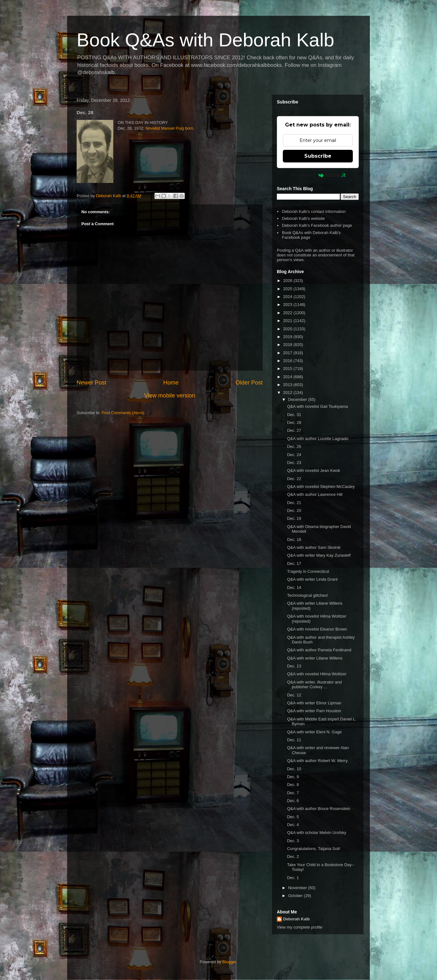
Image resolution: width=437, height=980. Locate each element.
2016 (288, 361)
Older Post (249, 383)
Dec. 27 (294, 430)
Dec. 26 (294, 446)
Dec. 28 (294, 423)
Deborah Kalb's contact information (314, 211)
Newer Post (91, 383)
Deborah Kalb (297, 919)
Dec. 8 (293, 785)
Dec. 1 (293, 878)
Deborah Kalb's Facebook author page (317, 225)
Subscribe (318, 156)
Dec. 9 (293, 777)
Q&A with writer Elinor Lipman (314, 703)
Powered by (318, 175)
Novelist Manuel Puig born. (170, 128)
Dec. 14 (294, 587)
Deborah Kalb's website (303, 218)
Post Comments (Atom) (123, 413)
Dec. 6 (293, 801)
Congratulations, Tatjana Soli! (314, 849)
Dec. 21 (294, 503)
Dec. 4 (293, 825)
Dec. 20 (294, 511)
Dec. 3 (293, 841)
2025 (288, 289)
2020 (288, 329)
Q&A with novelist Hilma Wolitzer (317, 674)
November (298, 888)
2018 (288, 345)
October (296, 896)
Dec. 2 (293, 857)
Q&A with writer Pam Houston (314, 711)
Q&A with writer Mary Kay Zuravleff (319, 555)
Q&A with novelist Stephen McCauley (321, 487)
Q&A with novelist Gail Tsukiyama (317, 406)
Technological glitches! (307, 595)
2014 (288, 377)
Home (171, 383)
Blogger (229, 962)
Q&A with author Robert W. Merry (317, 761)
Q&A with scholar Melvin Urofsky (317, 833)
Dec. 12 (294, 695)
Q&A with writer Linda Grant (312, 579)
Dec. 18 (294, 540)
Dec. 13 (294, 666)
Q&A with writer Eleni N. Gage (314, 732)
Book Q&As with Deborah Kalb (205, 40)
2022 (288, 313)
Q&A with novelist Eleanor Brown (317, 629)
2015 (288, 369)
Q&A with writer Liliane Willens (315, 658)
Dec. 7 (293, 793)
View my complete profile (300, 927)
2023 (288, 305)
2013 (288, 385)
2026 (288, 281)
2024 (288, 297)
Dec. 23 (294, 463)
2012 (288, 393)
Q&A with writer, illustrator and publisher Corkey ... (314, 685)
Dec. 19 (294, 518)
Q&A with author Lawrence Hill (315, 494)
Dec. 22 (294, 479)
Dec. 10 (294, 769)
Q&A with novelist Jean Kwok (313, 470)
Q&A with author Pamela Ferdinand (319, 650)
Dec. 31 (294, 415)
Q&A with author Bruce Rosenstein (318, 809)
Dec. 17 (294, 563)
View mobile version (169, 396)
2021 (288, 321)
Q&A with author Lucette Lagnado (318, 439)
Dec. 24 (294, 455)
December (298, 399)
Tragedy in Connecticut (308, 571)
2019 (288, 337)
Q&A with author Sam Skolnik (314, 547)
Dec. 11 (294, 740)
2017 (288, 353)
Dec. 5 (293, 817)
